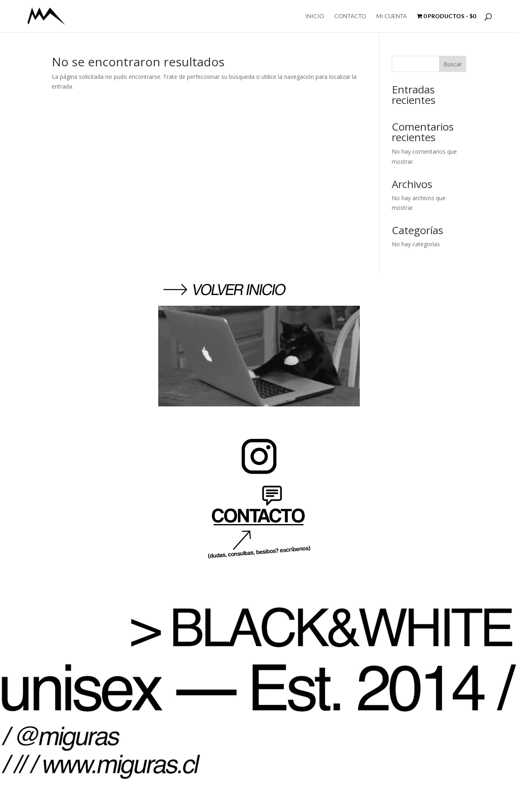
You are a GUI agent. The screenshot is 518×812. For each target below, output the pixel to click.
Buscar (453, 64)
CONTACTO (350, 16)
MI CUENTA (392, 16)
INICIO (315, 16)
